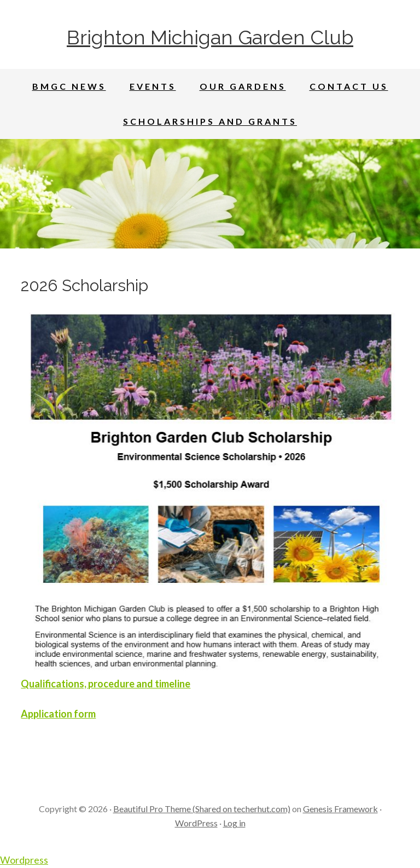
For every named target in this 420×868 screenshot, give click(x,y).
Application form (58, 714)
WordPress (196, 823)
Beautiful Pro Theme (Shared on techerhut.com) (202, 809)
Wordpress (24, 860)
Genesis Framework (340, 809)
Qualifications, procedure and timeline (106, 684)
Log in (234, 823)
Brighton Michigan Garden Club (210, 37)
